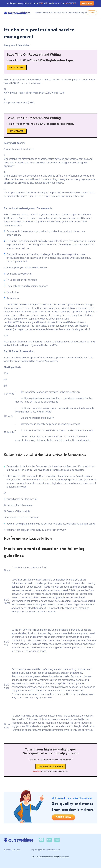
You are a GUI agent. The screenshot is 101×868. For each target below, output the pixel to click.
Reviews (75, 13)
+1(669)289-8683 (12, 850)
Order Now (87, 3)
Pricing (69, 13)
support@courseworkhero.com (46, 850)
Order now (63, 817)
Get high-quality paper (51, 766)
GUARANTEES (60, 13)
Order (92, 13)
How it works (48, 13)
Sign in (83, 13)
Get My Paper (17, 68)
